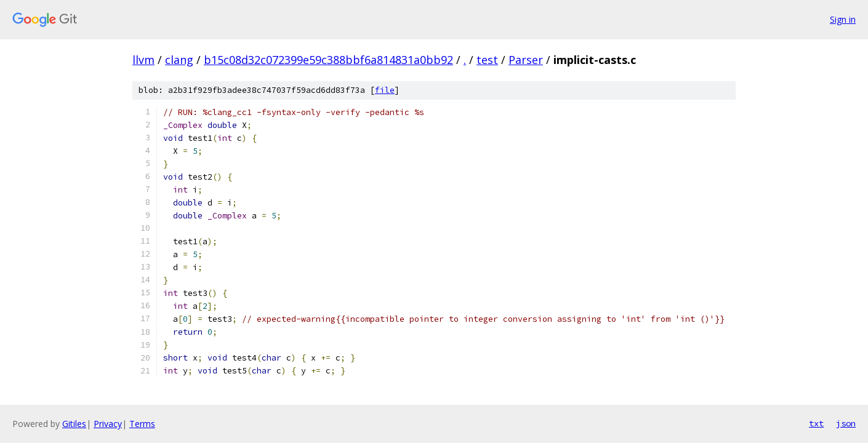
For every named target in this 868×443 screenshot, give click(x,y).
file (385, 90)
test (487, 60)
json (846, 423)
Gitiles (74, 424)
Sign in (843, 19)
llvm (143, 60)
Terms (142, 424)
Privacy (108, 424)
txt (816, 423)
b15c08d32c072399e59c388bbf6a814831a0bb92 (328, 60)
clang (179, 60)
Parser (526, 60)
